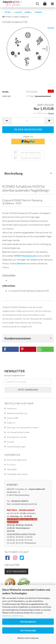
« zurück (18, 12)
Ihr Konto (11, 465)
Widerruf (11, 423)
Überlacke (22, 263)
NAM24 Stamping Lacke (25, 256)
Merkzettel (12, 469)
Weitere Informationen (28, 638)
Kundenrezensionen (18, 338)
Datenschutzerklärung (12, 616)
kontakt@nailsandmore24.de (24, 504)
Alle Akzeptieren (28, 622)
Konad (51, 28)
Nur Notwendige (28, 630)
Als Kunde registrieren (17, 460)
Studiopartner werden (17, 437)
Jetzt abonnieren (16, 571)
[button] (7, 121)
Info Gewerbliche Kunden (18, 432)
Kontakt (10, 442)
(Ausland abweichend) (43, 96)
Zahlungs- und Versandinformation (23, 427)
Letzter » (39, 12)
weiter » (28, 12)
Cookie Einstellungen (16, 447)
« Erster (7, 12)
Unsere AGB (12, 418)
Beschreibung (14, 173)
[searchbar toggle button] (37, 4)
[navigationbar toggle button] (52, 4)
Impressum (12, 408)
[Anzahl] (28, 121)
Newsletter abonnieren (17, 474)
